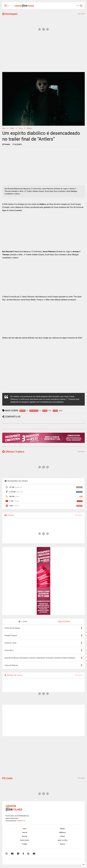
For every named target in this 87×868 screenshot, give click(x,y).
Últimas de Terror (13, 675)
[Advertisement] (43, 53)
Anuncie (62, 844)
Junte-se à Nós (62, 840)
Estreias (25, 836)
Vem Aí (25, 833)
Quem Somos (25, 840)
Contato (25, 844)
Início (4, 128)
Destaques (10, 14)
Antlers (29, 128)
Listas (7, 778)
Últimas (9, 515)
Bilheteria (62, 833)
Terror (21, 128)
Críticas (62, 836)
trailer (12, 128)
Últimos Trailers (13, 452)
